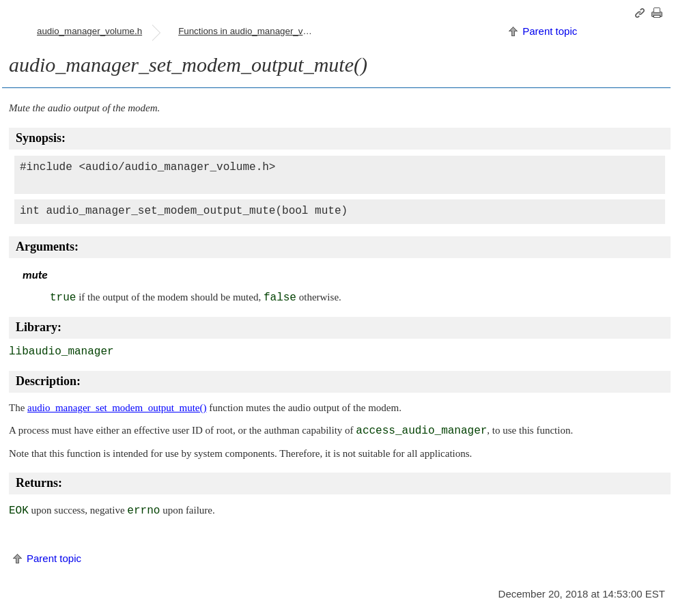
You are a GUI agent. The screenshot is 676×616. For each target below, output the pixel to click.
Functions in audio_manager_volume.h (251, 31)
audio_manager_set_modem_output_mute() (117, 408)
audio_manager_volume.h (89, 31)
